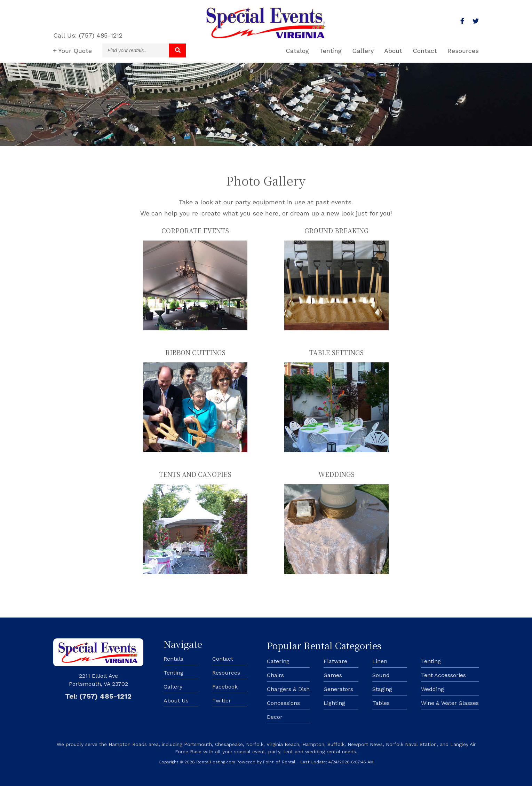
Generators (338, 689)
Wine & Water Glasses (450, 703)
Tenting (331, 51)
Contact (425, 51)
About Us (176, 701)
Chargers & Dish (288, 689)
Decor (275, 717)
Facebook (225, 687)
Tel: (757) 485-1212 (98, 696)
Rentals (173, 659)
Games (333, 675)
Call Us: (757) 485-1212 (88, 35)
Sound (381, 675)
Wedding (432, 689)
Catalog (297, 51)
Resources (463, 51)
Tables (381, 703)
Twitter (222, 701)
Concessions (283, 703)
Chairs (275, 675)
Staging (382, 689)
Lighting (334, 703)
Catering (278, 661)
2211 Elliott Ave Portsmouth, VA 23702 (98, 680)
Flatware (335, 661)
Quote (73, 51)
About (393, 51)
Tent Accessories (443, 675)
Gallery (363, 51)
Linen (380, 661)
